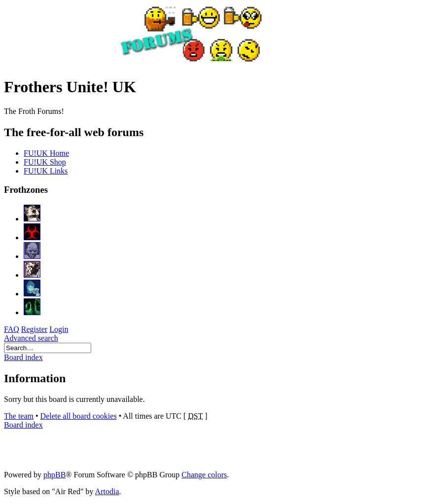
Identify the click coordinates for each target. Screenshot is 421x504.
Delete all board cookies (79, 416)
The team (19, 416)
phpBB (54, 475)
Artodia (107, 491)
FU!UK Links (46, 171)
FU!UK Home (46, 153)
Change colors (204, 475)
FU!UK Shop (45, 162)
